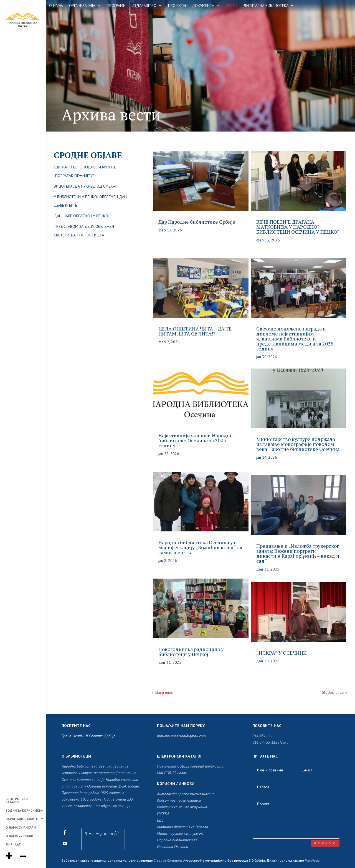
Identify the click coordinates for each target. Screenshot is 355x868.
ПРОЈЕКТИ (177, 6)
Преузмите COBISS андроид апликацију (190, 766)
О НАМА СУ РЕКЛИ (19, 836)
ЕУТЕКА (163, 814)
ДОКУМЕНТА (203, 6)
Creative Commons (168, 860)
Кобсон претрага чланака (179, 800)
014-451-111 (263, 736)
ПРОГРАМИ (116, 6)
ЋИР (9, 845)
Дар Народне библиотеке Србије (197, 222)
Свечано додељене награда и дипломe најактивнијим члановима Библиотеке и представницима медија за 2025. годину (295, 339)
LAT (18, 845)
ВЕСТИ (231, 6)
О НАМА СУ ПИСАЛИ (21, 828)
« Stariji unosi (163, 692)
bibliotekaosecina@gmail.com (181, 736)
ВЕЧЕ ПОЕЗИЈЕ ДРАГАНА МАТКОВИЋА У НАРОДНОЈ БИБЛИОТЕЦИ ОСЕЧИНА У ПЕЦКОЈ (298, 227)
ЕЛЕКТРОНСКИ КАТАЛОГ (17, 801)
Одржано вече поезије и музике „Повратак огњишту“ (85, 171)
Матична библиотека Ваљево (182, 827)
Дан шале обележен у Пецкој (82, 216)
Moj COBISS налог (172, 773)
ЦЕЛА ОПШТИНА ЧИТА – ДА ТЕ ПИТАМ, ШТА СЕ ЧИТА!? (195, 331)
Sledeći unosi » (335, 692)
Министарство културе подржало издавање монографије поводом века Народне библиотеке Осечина (298, 444)
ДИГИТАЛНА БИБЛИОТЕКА (266, 6)
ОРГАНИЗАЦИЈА (82, 6)
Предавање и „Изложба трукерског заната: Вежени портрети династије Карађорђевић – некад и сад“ (298, 553)
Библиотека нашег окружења (182, 807)
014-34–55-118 (265, 742)
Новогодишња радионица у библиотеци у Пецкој (191, 652)
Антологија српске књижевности (185, 794)
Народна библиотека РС (177, 840)
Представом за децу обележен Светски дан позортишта (84, 231)
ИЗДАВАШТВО (144, 6)
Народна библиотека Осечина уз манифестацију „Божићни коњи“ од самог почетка (201, 547)
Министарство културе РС (180, 833)
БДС (160, 820)
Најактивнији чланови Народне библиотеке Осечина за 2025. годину (196, 440)
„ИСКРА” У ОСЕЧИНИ (282, 653)
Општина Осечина (173, 847)
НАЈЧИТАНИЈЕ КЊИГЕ (22, 819)
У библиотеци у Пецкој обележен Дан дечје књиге (90, 201)
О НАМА (56, 6)
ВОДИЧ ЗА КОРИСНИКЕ (23, 811)
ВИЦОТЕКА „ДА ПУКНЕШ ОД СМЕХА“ (85, 186)
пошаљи (325, 843)
